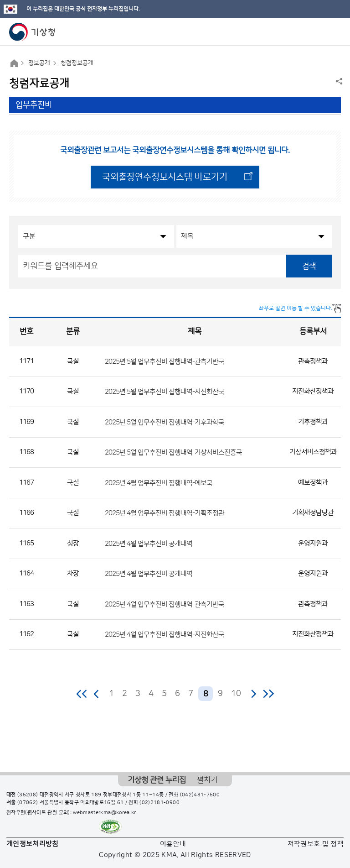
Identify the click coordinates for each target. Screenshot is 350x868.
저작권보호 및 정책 (316, 844)
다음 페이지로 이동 (253, 694)
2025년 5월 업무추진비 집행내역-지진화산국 (165, 392)
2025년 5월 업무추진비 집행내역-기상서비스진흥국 (173, 452)
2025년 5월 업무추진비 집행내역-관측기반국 (165, 361)
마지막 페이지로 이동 (268, 694)
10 (236, 694)
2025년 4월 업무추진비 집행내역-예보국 (159, 483)
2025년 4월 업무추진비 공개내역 (149, 543)
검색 (309, 266)
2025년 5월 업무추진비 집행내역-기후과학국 (165, 422)
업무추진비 (34, 105)
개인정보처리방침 (33, 844)
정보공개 (39, 63)
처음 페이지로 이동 (82, 694)
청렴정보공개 (77, 63)
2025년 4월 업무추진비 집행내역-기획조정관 (165, 513)
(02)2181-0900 (160, 803)
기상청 (32, 32)
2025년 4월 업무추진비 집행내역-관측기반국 (165, 604)
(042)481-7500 (200, 795)
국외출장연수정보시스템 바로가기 (165, 177)
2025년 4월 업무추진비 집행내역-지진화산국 (165, 635)
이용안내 (173, 844)
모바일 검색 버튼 (321, 32)
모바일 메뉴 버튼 (335, 32)
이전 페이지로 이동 (97, 694)
